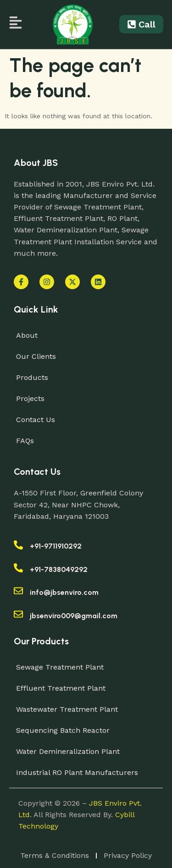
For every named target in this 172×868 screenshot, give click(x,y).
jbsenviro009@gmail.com (74, 616)
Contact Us (36, 420)
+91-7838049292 (59, 569)
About (27, 335)
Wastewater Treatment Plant (67, 709)
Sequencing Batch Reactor (63, 730)
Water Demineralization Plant (68, 751)
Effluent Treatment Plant (61, 688)
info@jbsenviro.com (64, 592)
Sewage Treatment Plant (60, 667)
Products (32, 377)
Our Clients (36, 356)
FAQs (25, 441)
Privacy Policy (128, 855)
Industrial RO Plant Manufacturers (77, 772)
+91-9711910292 (56, 546)
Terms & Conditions (55, 855)
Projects (30, 398)
